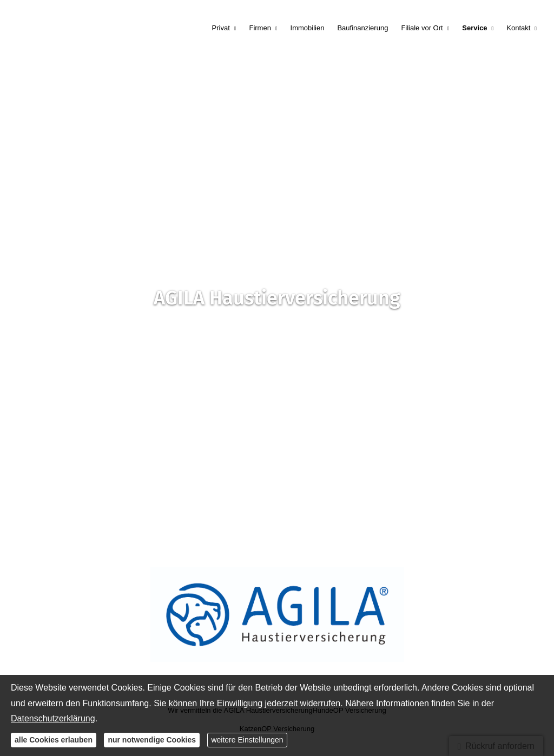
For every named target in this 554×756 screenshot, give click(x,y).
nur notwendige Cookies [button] (152, 740)
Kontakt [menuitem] (518, 28)
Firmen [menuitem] (260, 28)
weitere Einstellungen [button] (247, 740)
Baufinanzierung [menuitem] (362, 28)
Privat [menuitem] (221, 28)
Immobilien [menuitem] (308, 28)
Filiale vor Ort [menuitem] (422, 28)
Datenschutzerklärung (53, 718)
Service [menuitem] (474, 28)
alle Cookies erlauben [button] (54, 740)
